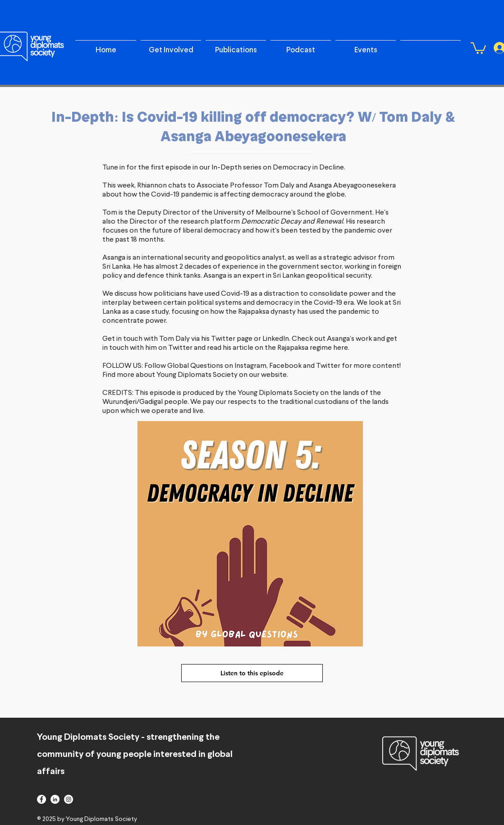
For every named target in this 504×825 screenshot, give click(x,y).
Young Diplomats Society (278, 393)
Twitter (181, 348)
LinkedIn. (276, 339)
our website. (268, 375)
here (341, 348)
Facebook (285, 366)
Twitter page (232, 339)
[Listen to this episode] (252, 673)
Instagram (250, 366)
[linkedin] (55, 799)
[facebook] (41, 799)
